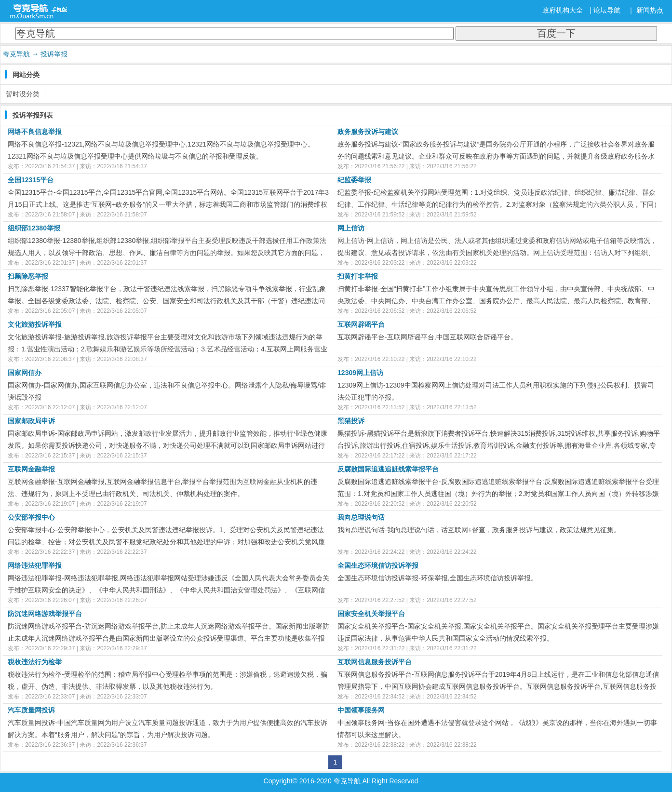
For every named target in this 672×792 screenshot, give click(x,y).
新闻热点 (650, 10)
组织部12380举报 (34, 228)
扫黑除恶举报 (28, 276)
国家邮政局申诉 (31, 421)
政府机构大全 (563, 10)
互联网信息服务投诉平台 (375, 662)
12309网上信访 (360, 373)
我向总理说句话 (361, 517)
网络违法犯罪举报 (35, 565)
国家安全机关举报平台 (371, 614)
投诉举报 (54, 54)
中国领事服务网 (361, 710)
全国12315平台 (31, 180)
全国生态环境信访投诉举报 (378, 565)
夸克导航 (16, 54)
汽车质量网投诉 (31, 710)
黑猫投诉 (351, 421)
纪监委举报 (354, 180)
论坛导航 (607, 10)
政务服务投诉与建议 (368, 132)
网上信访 (351, 228)
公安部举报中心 (31, 517)
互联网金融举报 (31, 469)
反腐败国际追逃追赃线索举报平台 (388, 469)
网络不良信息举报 (35, 132)
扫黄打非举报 (358, 276)
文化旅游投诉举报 (35, 324)
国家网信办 (25, 373)
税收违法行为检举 (35, 662)
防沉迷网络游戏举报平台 (45, 614)
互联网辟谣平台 (361, 324)
